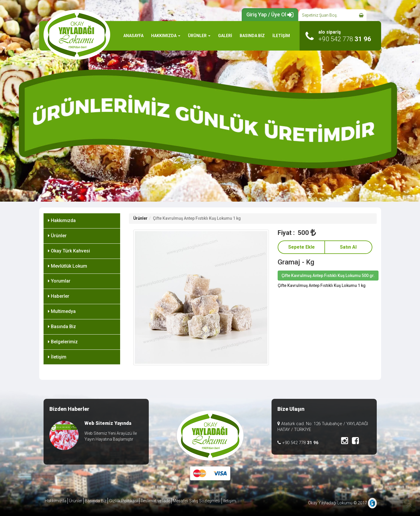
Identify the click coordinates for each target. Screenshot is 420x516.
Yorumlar (59, 281)
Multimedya (62, 311)
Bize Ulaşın (291, 409)
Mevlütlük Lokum (68, 266)
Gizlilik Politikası (123, 501)
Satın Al (348, 247)
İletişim (57, 357)
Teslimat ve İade (155, 501)
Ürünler (57, 236)
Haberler (59, 296)
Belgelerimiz (63, 342)
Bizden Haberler (69, 409)
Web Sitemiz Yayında (108, 423)
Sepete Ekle (301, 247)
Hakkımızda (62, 220)
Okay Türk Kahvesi (69, 251)
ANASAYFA (133, 36)
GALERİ (225, 36)
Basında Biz (62, 327)
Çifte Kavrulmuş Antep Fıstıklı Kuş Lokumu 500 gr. (328, 276)
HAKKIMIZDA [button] (166, 36)
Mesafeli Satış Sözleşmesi (197, 501)
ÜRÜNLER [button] (199, 36)
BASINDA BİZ (252, 36)
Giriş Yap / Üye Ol (270, 14)
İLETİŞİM (281, 36)
